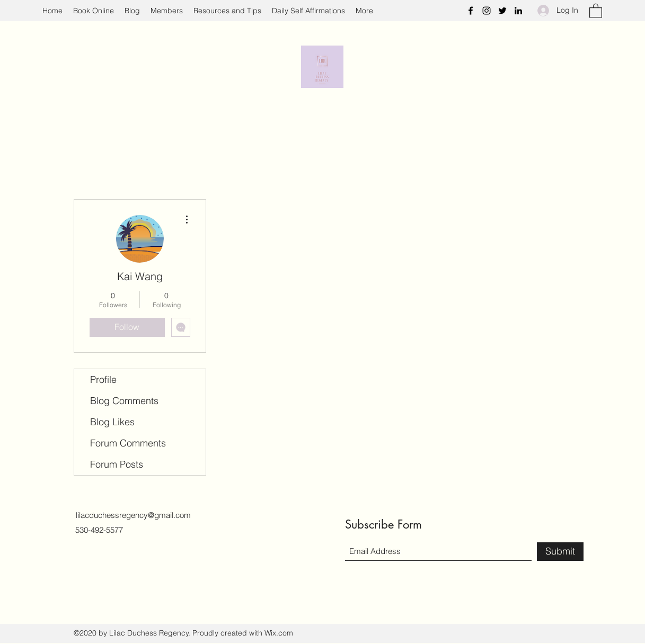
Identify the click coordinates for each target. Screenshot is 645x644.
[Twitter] (502, 11)
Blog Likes (112, 422)
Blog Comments (124, 401)
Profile (103, 379)
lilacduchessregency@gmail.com (133, 515)
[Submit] (560, 552)
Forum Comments (128, 443)
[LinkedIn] (518, 11)
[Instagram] (487, 11)
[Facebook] (471, 11)
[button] (596, 10)
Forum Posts (117, 464)
